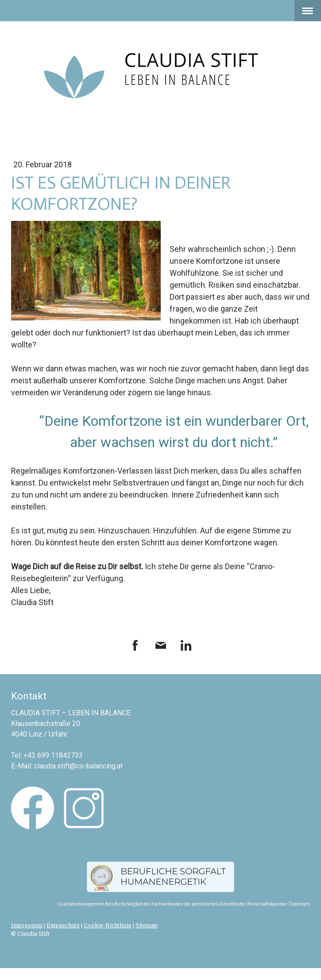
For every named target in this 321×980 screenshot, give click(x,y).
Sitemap (147, 925)
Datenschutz (63, 925)
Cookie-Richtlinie (108, 925)
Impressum (27, 925)
